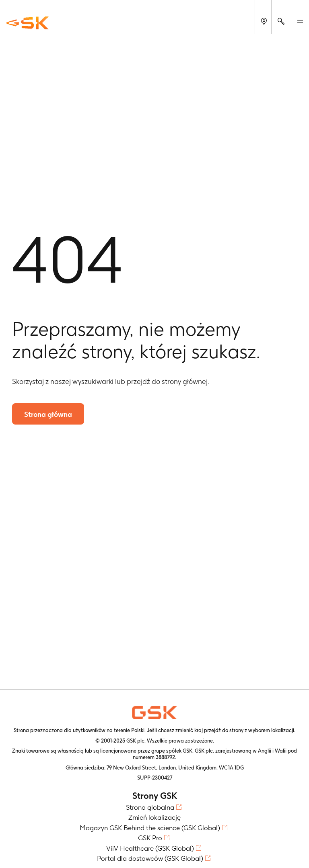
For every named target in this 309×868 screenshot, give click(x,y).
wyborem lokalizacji (271, 730)
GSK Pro (150, 838)
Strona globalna (150, 807)
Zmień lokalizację (154, 817)
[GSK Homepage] (27, 23)
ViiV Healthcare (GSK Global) (150, 848)
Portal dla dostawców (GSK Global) (150, 858)
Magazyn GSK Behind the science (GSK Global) (150, 828)
